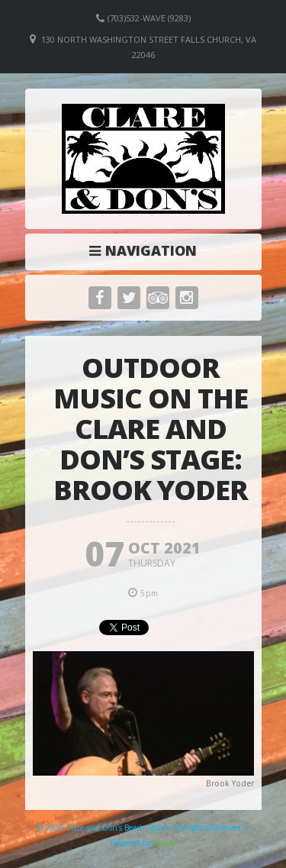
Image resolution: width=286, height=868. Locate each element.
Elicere (165, 843)
